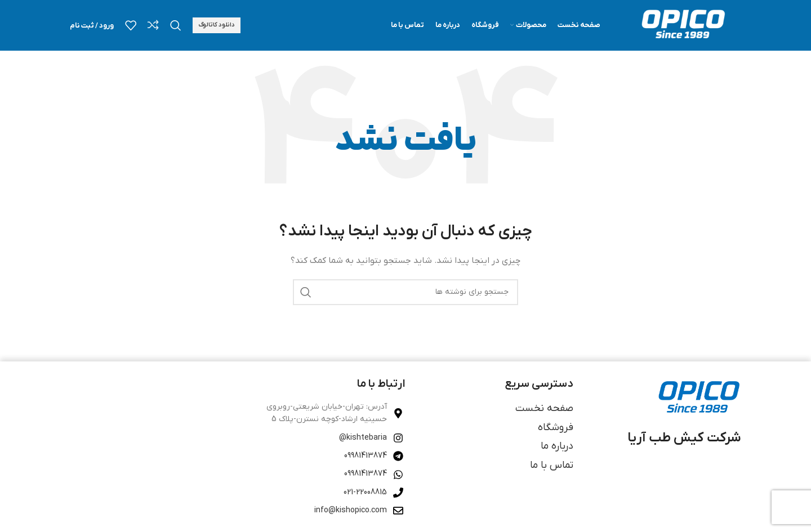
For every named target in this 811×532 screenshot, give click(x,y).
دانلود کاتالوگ (217, 25)
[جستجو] (176, 25)
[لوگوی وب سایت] (682, 25)
